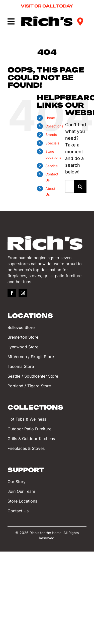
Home (50, 118)
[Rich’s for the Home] (47, 19)
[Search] (80, 186)
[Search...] (70, 186)
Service (52, 166)
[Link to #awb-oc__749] (11, 21)
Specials (52, 143)
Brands (51, 135)
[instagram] (23, 293)
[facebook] (12, 293)
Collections (54, 126)
